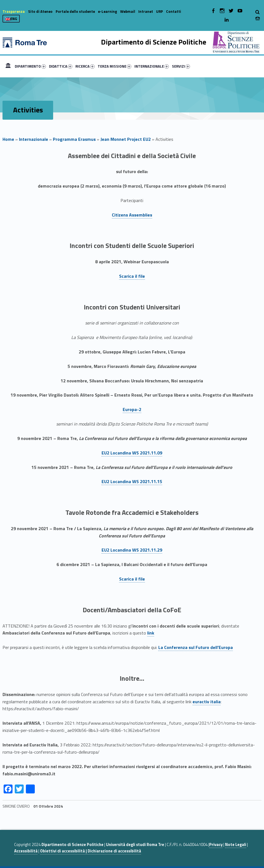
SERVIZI (181, 66)
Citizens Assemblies (132, 215)
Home (8, 66)
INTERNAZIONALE (152, 66)
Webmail (128, 11)
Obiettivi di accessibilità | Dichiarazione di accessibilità (91, 851)
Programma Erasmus (74, 139)
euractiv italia (207, 702)
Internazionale (34, 139)
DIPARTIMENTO (30, 66)
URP (160, 11)
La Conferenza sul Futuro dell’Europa (196, 647)
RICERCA (85, 66)
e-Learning (108, 11)
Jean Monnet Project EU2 (126, 139)
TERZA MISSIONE (114, 66)
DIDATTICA (61, 66)
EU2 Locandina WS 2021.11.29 (132, 550)
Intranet (146, 11)
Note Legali (236, 845)
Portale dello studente (75, 11)
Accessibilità (26, 851)
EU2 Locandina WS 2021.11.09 (132, 453)
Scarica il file (132, 276)
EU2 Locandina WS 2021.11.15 (132, 481)
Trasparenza (14, 11)
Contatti (174, 11)
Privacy (216, 845)
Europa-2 (132, 409)
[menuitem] (8, 66)
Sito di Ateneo (40, 11)
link (151, 633)
